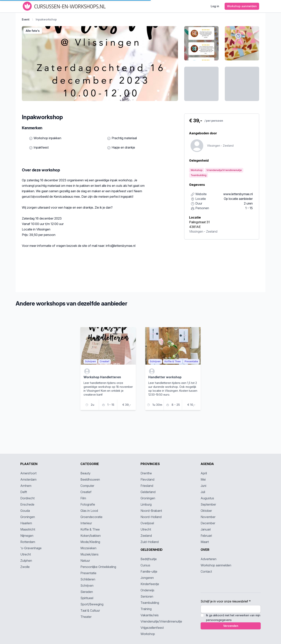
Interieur (86, 523)
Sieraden (87, 592)
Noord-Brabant (151, 511)
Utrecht (26, 554)
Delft (24, 492)
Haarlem (26, 523)
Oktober (206, 511)
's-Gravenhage (31, 548)
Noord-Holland (151, 517)
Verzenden (231, 626)
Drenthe (146, 473)
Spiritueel (87, 598)
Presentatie (88, 573)
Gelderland (148, 492)
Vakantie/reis (150, 615)
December (208, 523)
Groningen (28, 517)
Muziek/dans (89, 554)
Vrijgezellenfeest (152, 628)
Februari (206, 536)
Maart (205, 542)
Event (26, 19)
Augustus (207, 498)
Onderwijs (147, 590)
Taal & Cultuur (90, 610)
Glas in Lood (89, 511)
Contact (206, 571)
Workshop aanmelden (216, 565)
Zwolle (25, 567)
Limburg (146, 504)
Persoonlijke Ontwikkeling (98, 567)
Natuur (85, 561)
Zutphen (26, 561)
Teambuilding (150, 603)
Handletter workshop (165, 377)
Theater (86, 617)
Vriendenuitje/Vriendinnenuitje (161, 621)
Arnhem (26, 486)
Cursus (145, 565)
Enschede (27, 504)
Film (83, 498)
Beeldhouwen (90, 479)
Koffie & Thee (90, 529)
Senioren (147, 596)
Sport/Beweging (92, 604)
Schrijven (87, 586)
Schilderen (88, 579)
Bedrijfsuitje (149, 559)
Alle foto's (33, 31)
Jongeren (147, 578)
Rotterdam (28, 542)
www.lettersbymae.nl (238, 194)
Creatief (86, 492)
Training (146, 609)
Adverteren (209, 559)
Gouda (25, 511)
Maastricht (28, 529)
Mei (203, 479)
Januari (206, 529)
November (208, 517)
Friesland (147, 486)
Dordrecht (27, 498)
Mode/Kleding (90, 542)
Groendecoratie (91, 517)
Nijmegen (27, 536)
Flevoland (147, 479)
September (208, 504)
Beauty (85, 473)
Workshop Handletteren (102, 377)
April (204, 473)
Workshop (148, 634)
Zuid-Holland (150, 542)
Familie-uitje (149, 571)
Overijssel (147, 523)
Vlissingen (196, 231)
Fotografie (88, 504)
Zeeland (212, 231)
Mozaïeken (88, 548)
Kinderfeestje (150, 584)
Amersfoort (28, 473)
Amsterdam (28, 479)
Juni (203, 486)
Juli (203, 492)
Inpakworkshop (46, 19)
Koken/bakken (91, 536)
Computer (87, 486)
